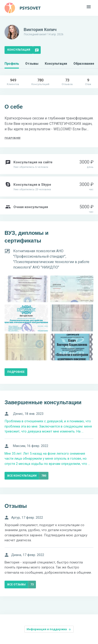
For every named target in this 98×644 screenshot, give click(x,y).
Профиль (12, 64)
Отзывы (32, 64)
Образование (84, 64)
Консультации (56, 64)
